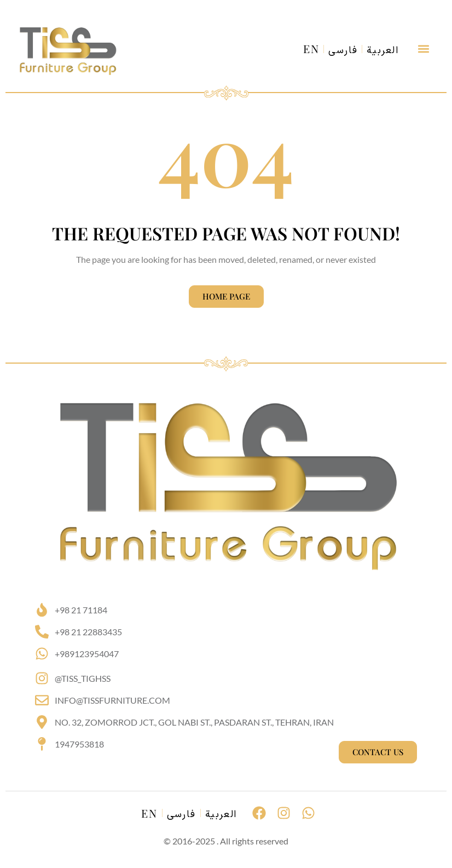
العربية (383, 51)
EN (311, 49)
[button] (423, 49)
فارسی (343, 51)
